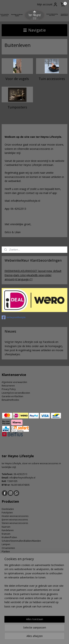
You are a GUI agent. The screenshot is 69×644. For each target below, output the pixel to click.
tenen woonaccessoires (16, 523)
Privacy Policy (9, 389)
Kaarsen (6, 527)
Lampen (6, 544)
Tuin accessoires (52, 79)
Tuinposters (17, 107)
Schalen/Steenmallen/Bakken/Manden (21, 541)
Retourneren (8, 386)
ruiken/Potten (10, 537)
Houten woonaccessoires (15, 516)
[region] (34, 587)
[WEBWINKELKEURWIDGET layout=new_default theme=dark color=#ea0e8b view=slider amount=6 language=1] (33, 275)
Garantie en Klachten (12, 396)
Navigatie (35, 30)
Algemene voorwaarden (14, 382)
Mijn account (47, 4)
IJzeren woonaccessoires (15, 520)
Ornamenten (8, 548)
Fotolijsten (7, 513)
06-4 (16, 474)
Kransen (6, 534)
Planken (6, 552)
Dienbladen (8, 509)
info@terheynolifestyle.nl (22, 478)
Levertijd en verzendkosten (16, 393)
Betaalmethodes (10, 400)
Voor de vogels (17, 79)
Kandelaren (8, 530)
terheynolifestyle (14, 317)
